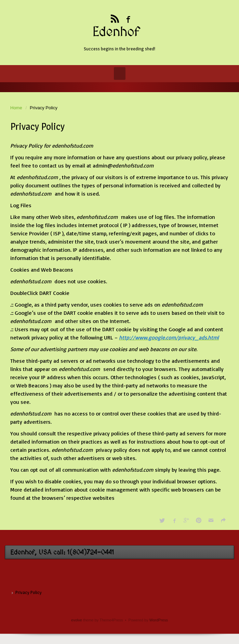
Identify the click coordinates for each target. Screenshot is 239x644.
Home (16, 108)
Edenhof (116, 32)
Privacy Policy (29, 592)
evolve (77, 620)
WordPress (159, 620)
